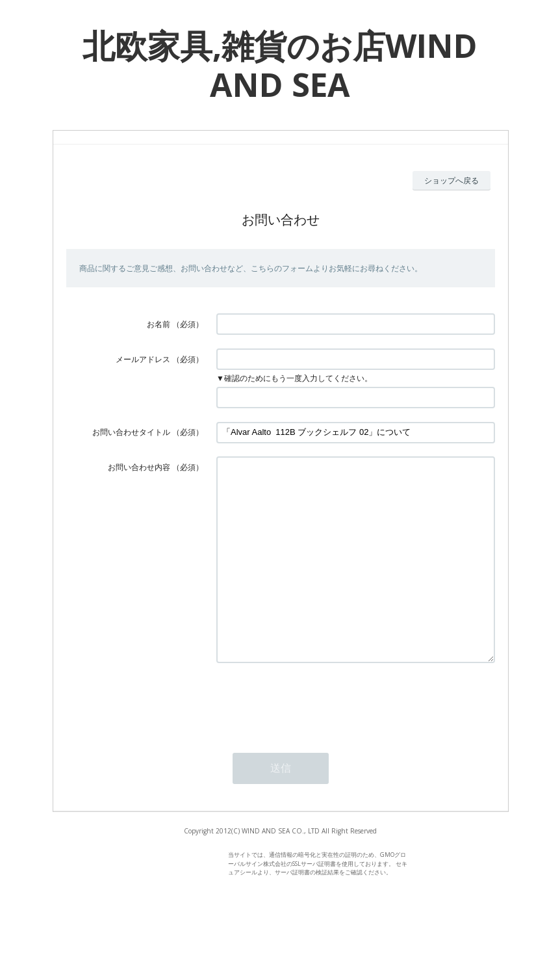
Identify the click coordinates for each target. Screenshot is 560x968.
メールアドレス (143, 359)
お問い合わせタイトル (131, 432)
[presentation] (315, 740)
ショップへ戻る (452, 180)
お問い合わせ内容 (139, 467)
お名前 (159, 324)
